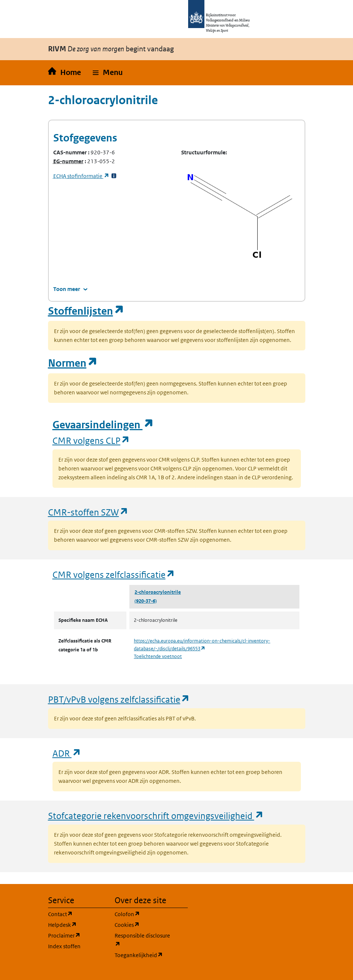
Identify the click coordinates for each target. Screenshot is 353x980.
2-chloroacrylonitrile (158, 592)
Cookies (143, 924)
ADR (67, 753)
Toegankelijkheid (143, 955)
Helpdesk (77, 924)
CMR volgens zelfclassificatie (114, 574)
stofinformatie (81, 176)
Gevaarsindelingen (103, 425)
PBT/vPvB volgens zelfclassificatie (119, 699)
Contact (77, 914)
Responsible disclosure (143, 940)
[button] (108, 73)
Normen (73, 363)
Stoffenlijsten (86, 311)
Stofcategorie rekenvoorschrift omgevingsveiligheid (156, 815)
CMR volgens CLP (91, 440)
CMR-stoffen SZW (88, 512)
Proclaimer (77, 935)
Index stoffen (64, 946)
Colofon (143, 914)
